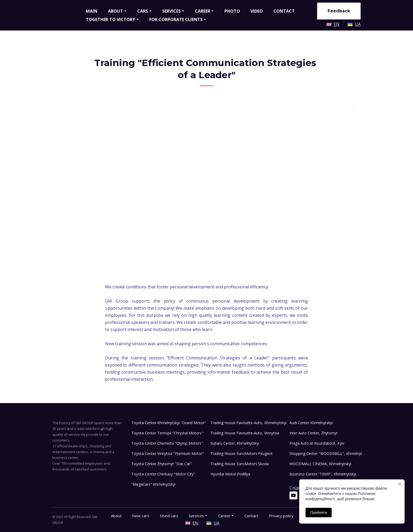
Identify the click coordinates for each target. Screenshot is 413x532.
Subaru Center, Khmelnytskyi (235, 443)
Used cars (169, 516)
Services (196, 516)
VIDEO (257, 11)
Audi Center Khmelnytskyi (311, 423)
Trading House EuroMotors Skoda (240, 464)
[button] (339, 11)
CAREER (203, 11)
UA (358, 24)
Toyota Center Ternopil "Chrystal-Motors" (167, 433)
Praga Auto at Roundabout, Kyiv (317, 443)
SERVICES (171, 11)
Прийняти (319, 513)
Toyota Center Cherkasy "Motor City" (163, 474)
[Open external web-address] (329, 24)
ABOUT (115, 11)
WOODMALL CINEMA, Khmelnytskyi (320, 464)
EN (337, 24)
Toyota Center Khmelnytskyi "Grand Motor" (169, 423)
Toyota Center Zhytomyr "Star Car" (162, 464)
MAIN (92, 11)
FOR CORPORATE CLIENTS (176, 19)
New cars (141, 516)
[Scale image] (206, 178)
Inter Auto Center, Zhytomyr (314, 433)
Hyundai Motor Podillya (230, 474)
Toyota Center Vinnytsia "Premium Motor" (168, 453)
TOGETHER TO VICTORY (110, 19)
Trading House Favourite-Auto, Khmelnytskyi (249, 423)
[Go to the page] (65, 15)
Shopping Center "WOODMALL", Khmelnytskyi (328, 453)
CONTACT (284, 11)
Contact (251, 516)
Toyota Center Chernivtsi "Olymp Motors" (167, 443)
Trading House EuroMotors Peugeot (242, 453)
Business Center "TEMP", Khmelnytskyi (323, 474)
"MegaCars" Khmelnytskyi (153, 484)
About (116, 516)
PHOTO (232, 11)
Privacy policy (281, 516)
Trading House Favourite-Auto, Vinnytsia (245, 433)
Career (224, 516)
